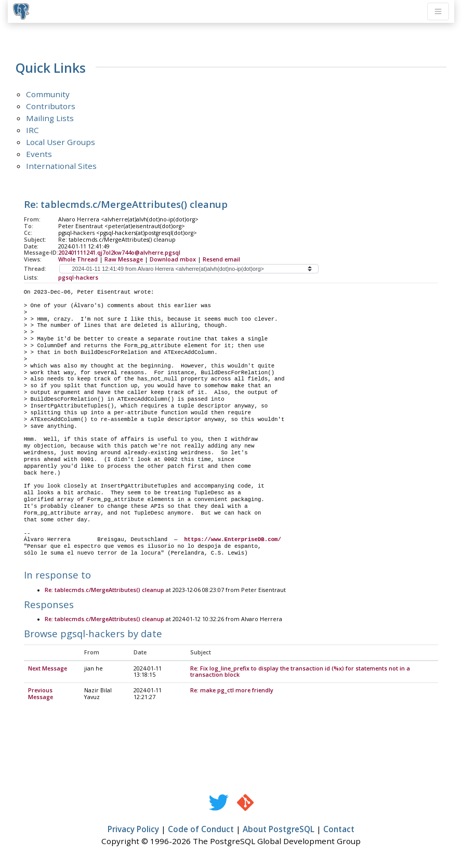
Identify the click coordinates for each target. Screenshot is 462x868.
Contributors (51, 106)
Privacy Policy (133, 830)
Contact (339, 830)
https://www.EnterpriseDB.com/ (233, 540)
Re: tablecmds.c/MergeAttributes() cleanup (104, 590)
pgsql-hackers (78, 278)
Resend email (221, 259)
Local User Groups (61, 142)
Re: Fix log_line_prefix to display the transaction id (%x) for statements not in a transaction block (300, 672)
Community (48, 94)
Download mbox (173, 259)
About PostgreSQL (279, 830)
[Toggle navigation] (438, 11)
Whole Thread (78, 259)
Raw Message (124, 259)
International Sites (61, 166)
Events (39, 154)
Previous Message (41, 694)
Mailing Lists (50, 118)
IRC (32, 130)
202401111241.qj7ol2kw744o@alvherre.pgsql (119, 253)
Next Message (48, 669)
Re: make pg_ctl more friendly (232, 691)
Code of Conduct (201, 830)
